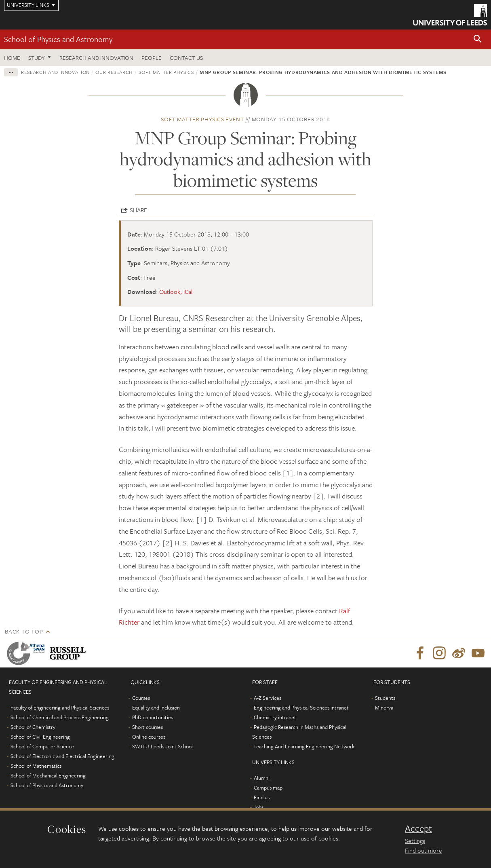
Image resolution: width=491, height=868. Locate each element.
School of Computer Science (42, 746)
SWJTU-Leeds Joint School (162, 746)
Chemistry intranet (275, 717)
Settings (415, 841)
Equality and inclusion (156, 707)
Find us (262, 797)
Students (385, 698)
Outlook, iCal (176, 291)
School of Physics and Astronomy (58, 39)
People (152, 58)
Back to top (24, 631)
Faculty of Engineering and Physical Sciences (60, 707)
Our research (114, 72)
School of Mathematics (36, 766)
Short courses (148, 727)
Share (138, 210)
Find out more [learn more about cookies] (424, 850)
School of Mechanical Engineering (48, 775)
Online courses (149, 737)
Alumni (262, 778)
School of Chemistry (33, 727)
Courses (141, 698)
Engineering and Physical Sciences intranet (301, 707)
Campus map (268, 788)
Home (12, 58)
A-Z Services (268, 698)
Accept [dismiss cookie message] (418, 828)
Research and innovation (55, 72)
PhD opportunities (153, 717)
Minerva (384, 707)
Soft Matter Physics (166, 72)
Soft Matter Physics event (202, 119)
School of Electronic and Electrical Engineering (62, 756)
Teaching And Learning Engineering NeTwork (304, 746)
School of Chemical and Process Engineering (60, 717)
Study (37, 58)
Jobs (258, 807)
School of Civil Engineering (40, 737)
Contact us (186, 58)
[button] (478, 39)
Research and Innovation (96, 58)
